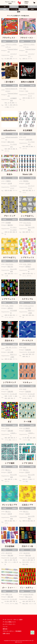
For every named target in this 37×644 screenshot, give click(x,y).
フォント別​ (23, 7)
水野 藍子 (28, 267)
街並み (10, 174)
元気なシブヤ (27, 505)
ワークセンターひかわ (13, 228)
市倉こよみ (9, 594)
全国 (5, 7)
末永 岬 (10, 183)
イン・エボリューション (27, 588)
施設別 (32, 9)
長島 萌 (10, 472)
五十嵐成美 (26, 428)
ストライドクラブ (31, 94)
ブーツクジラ (27, 340)
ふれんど (31, 599)
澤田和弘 (26, 181)
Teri (27, 91)
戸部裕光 (8, 181)
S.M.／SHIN (27, 264)
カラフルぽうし (10, 257)
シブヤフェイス (27, 257)
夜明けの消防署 (27, 82)
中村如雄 (8, 223)
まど (10, 421)
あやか (7, 428)
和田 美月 (28, 225)
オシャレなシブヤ (10, 505)
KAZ (25, 347)
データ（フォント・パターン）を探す (13, 620)
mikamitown (10, 130)
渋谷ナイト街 (27, 546)
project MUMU (28, 594)
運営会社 (6, 629)
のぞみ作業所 (31, 270)
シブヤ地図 (10, 463)
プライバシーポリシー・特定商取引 (12, 631)
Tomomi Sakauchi (13, 50)
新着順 (5, 9)
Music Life (27, 174)
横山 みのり (29, 597)
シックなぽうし (27, 216)
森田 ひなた (11, 142)
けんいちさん (27, 223)
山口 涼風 (28, 308)
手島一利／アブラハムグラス (11, 348)
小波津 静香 (29, 139)
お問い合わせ (6, 633)
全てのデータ (14, 7)
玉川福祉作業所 (13, 99)
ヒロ (25, 137)
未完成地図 (27, 130)
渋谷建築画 (10, 546)
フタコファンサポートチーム (11, 46)
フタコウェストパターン (10, 38)
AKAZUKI (9, 553)
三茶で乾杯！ (10, 82)
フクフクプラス (13, 55)
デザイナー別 (23, 9)
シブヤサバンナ (10, 382)
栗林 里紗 (10, 555)
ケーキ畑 (27, 421)
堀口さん (8, 470)
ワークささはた (13, 145)
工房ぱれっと (13, 434)
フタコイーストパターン (27, 38)
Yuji (25, 89)
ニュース (5, 626)
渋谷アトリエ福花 (31, 312)
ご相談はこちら (26, 3)
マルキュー (27, 382)
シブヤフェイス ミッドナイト (10, 299)
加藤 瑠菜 (10, 431)
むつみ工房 (31, 352)
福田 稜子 (10, 225)
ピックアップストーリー (9, 624)
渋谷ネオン (10, 340)
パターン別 (32, 7)
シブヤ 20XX (27, 463)
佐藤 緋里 (28, 350)
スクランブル (27, 299)
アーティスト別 (14, 9)
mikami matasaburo (12, 138)
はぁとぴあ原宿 (31, 228)
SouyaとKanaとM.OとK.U (11, 90)
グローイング (10, 216)
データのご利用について (9, 622)
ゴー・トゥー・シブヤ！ (10, 588)
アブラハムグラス (28, 306)
